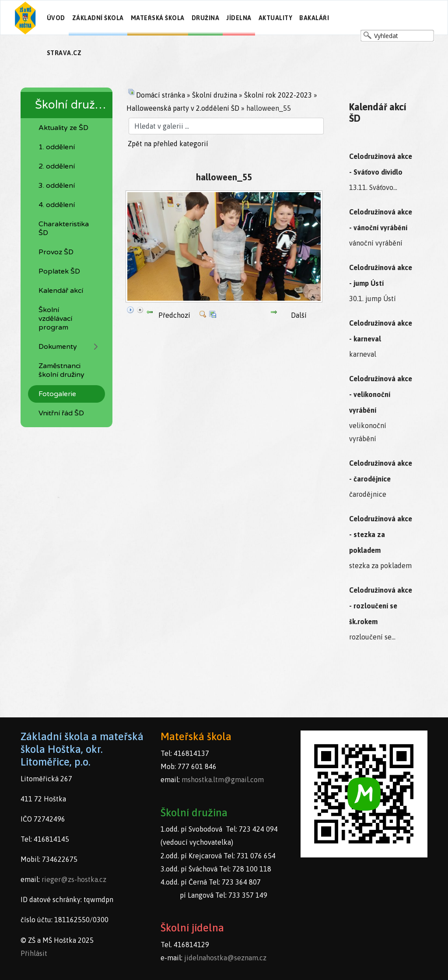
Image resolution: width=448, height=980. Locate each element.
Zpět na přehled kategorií (168, 144)
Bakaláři (314, 18)
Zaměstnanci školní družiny (61, 370)
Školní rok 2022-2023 (278, 95)
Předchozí (174, 315)
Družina (206, 18)
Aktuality (276, 18)
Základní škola (98, 18)
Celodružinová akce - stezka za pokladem (381, 534)
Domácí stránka (161, 95)
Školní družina (215, 95)
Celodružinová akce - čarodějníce (381, 471)
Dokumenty (58, 347)
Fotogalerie (57, 394)
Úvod (56, 18)
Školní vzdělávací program (55, 319)
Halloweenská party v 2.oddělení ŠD (183, 108)
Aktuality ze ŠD (63, 128)
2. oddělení (57, 166)
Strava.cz (64, 53)
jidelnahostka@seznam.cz (225, 958)
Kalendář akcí (61, 291)
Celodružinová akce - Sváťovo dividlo (381, 164)
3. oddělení (57, 186)
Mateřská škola (158, 18)
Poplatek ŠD (59, 271)
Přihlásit (34, 953)
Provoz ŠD (56, 252)
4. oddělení (57, 205)
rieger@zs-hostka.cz (74, 879)
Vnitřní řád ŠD (61, 413)
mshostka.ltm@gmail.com (223, 780)
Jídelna (239, 18)
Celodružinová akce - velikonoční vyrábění (381, 394)
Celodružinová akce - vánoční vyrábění (381, 220)
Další (299, 315)
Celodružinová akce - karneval (381, 331)
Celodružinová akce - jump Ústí (381, 275)
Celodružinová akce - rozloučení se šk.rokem (381, 606)
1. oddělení (57, 147)
